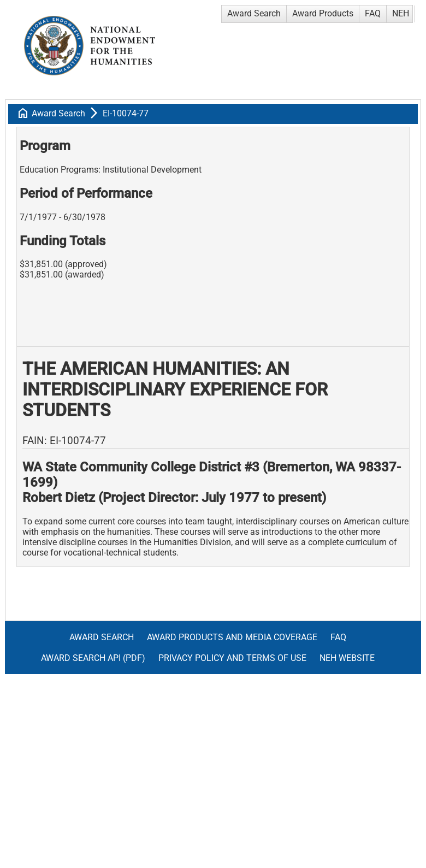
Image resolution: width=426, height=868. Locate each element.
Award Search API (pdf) (93, 658)
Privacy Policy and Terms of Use (232, 658)
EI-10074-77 (126, 113)
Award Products (323, 13)
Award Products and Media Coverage (232, 637)
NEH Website (347, 658)
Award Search (254, 13)
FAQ (373, 13)
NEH (401, 13)
